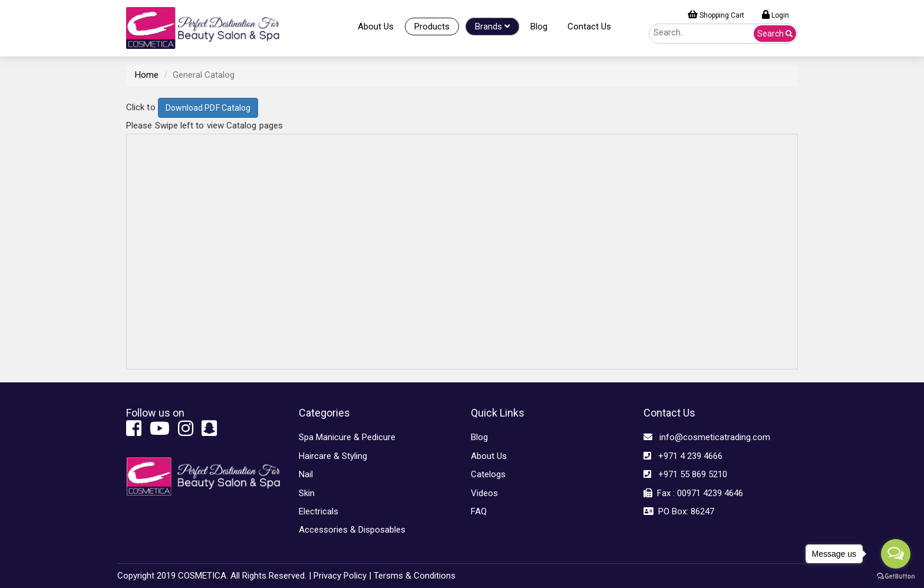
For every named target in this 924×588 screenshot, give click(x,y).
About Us (376, 27)
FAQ (479, 511)
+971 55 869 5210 (685, 474)
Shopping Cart (716, 15)
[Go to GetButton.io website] (896, 576)
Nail (306, 474)
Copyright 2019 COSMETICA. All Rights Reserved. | (214, 576)
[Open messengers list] (896, 554)
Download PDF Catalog (208, 108)
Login (775, 15)
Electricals (319, 511)
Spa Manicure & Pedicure (347, 437)
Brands (492, 27)
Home (147, 75)
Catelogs (488, 474)
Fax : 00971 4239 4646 (693, 493)
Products (432, 27)
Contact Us (589, 27)
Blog (539, 27)
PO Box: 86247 (679, 511)
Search (775, 34)
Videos (484, 493)
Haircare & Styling (333, 456)
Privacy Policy (340, 576)
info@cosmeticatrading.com (707, 437)
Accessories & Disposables (352, 530)
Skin (307, 493)
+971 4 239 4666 (683, 456)
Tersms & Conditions (415, 576)
